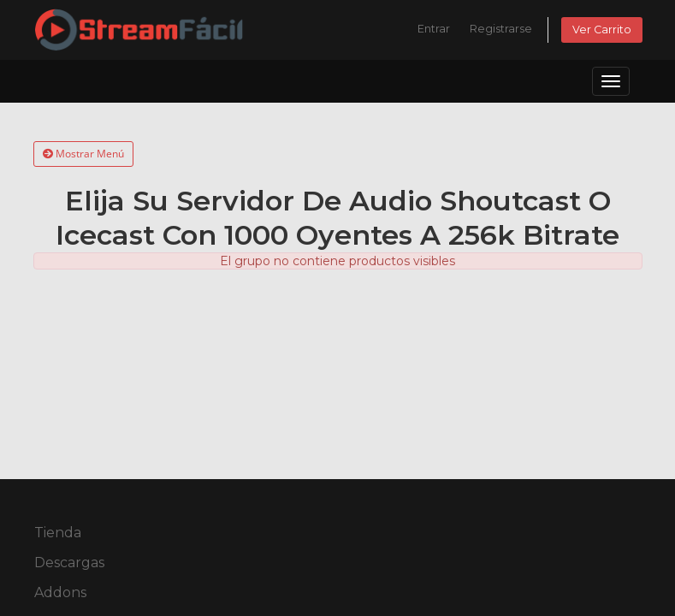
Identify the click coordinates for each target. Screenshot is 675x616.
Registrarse (501, 29)
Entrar (434, 29)
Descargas (69, 563)
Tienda (58, 533)
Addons (60, 592)
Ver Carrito (602, 30)
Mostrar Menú (83, 154)
